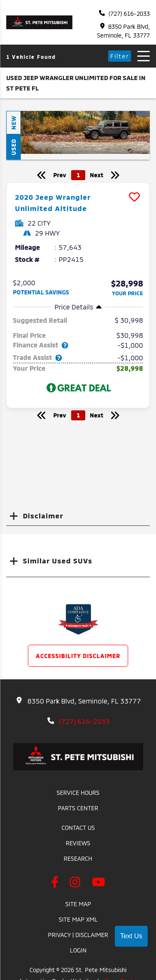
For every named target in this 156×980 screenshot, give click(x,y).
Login (78, 950)
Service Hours (78, 793)
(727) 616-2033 (124, 14)
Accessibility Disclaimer (78, 656)
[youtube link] (99, 883)
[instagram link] (77, 883)
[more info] (78, 184)
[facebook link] (57, 883)
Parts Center (78, 808)
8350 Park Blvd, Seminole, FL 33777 (123, 31)
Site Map (78, 904)
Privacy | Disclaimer (78, 935)
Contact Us (78, 828)
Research (78, 858)
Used (14, 147)
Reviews (78, 843)
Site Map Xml (78, 919)
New (14, 123)
